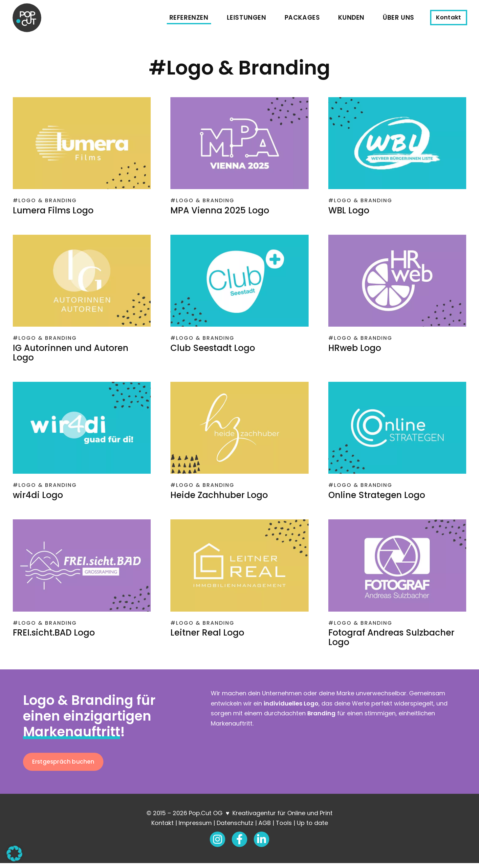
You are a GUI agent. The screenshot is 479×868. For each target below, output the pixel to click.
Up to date (312, 828)
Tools (284, 828)
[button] (14, 854)
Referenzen (190, 20)
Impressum (195, 828)
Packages (303, 20)
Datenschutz (235, 828)
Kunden (353, 20)
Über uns (400, 20)
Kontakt (163, 828)
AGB (265, 828)
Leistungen (248, 20)
